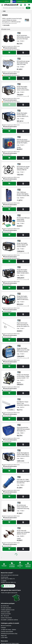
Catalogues (3, 628)
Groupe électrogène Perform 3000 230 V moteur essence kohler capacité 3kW (23, 88)
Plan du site (6, 616)
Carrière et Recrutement (6, 618)
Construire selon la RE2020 (7, 632)
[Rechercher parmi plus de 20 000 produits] (14, 8)
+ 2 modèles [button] (11, 410)
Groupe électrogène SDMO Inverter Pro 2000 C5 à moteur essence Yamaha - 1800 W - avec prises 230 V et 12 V (23, 350)
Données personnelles (6, 614)
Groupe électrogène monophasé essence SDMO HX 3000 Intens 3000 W (23, 298)
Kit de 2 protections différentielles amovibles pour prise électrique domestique (23, 37)
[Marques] (2, 11)
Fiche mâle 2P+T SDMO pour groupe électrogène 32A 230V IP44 (23, 481)
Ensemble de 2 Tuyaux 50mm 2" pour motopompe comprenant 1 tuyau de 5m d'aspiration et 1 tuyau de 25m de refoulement (23, 403)
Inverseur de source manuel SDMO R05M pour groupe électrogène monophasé (23, 141)
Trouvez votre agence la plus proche (9, 593)
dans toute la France (11, 590)
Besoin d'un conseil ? (7, 573)
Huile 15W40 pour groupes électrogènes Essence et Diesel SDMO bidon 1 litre (23, 194)
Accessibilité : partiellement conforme (9, 620)
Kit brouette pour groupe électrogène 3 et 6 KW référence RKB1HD (23, 168)
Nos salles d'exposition (6, 608)
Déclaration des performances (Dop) (9, 634)
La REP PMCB (4, 638)
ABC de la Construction (6, 626)
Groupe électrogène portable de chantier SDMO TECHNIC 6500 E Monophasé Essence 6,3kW (23, 271)
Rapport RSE (4, 636)
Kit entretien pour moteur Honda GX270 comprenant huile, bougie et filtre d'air (23, 507)
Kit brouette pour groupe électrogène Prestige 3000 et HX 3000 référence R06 (23, 63)
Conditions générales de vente (8, 610)
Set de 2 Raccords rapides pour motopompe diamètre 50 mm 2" (23, 532)
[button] (10, 48)
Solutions (14, 630)
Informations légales (5, 612)
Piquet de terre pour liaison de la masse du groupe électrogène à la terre (23, 325)
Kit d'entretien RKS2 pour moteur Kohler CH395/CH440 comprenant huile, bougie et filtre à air (23, 220)
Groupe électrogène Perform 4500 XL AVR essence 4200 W (22, 245)
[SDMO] (4, 11)
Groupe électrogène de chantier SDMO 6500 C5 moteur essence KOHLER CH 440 (23, 455)
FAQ (2, 616)
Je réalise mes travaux (6, 630)
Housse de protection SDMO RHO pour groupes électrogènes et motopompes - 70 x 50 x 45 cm (23, 429)
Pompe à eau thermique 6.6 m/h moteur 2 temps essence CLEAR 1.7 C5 (23, 376)
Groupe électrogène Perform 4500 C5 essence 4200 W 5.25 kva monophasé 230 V (22, 115)
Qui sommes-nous (5, 606)
